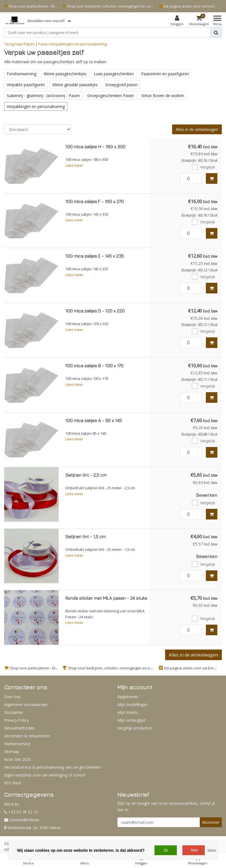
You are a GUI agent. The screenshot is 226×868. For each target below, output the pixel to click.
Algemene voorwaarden (26, 704)
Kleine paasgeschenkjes (65, 74)
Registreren (128, 697)
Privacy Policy (16, 720)
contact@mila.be (22, 820)
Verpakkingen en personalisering (78, 44)
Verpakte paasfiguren (26, 85)
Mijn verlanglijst (131, 720)
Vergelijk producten (135, 728)
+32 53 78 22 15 (21, 812)
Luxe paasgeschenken (114, 74)
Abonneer (211, 822)
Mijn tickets (128, 712)
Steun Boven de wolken (163, 96)
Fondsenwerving (22, 74)
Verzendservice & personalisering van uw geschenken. (53, 767)
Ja (166, 850)
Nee (194, 850)
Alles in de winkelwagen (197, 129)
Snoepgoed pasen (121, 85)
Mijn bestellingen (133, 704)
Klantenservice (17, 744)
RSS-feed (12, 783)
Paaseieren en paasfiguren (165, 74)
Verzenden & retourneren (27, 736)
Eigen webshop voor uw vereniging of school (45, 775)
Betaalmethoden (19, 728)
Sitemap (12, 751)
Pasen (44, 44)
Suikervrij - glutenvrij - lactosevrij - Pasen (43, 96)
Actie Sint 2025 (18, 759)
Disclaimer (14, 712)
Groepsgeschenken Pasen (111, 96)
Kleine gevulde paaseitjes (75, 85)
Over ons (12, 697)
